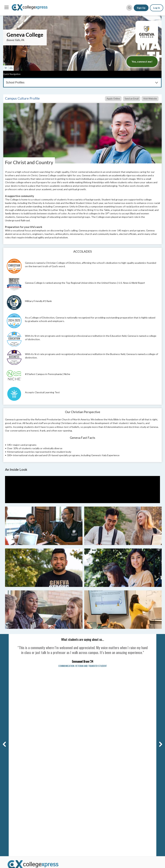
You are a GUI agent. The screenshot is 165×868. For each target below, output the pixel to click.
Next (158, 636)
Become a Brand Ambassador (23, 794)
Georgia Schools (95, 809)
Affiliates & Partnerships (21, 790)
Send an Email (132, 99)
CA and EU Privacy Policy (46, 726)
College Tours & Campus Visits (139, 777)
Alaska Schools (94, 770)
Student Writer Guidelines (22, 804)
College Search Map (57, 774)
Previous (4, 636)
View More (91, 823)
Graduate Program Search (61, 803)
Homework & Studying (138, 806)
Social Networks (16, 785)
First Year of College (137, 815)
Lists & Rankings (56, 789)
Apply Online (113, 99)
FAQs (10, 775)
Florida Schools (94, 804)
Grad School (53, 798)
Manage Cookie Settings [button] (89, 726)
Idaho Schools (94, 818)
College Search (55, 769)
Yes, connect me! (142, 62)
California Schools (96, 785)
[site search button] (129, 8)
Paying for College (136, 793)
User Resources (55, 827)
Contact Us (13, 766)
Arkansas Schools (96, 780)
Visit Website (150, 99)
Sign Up (141, 8)
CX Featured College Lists (61, 793)
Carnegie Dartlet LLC (33, 724)
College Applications (137, 766)
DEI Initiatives (15, 780)
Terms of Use (13, 726)
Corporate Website (18, 809)
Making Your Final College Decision (140, 800)
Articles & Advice (56, 784)
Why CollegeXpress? (18, 770)
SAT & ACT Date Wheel (59, 817)
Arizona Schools (95, 775)
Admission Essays (135, 770)
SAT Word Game (55, 812)
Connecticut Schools (97, 794)
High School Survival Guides (141, 811)
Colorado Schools (96, 790)
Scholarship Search (57, 779)
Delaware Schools (96, 799)
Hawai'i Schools (95, 814)
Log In (157, 8)
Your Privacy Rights (68, 726)
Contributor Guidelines (20, 799)
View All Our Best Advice (139, 820)
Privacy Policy (27, 726)
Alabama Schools (95, 766)
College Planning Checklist (61, 808)
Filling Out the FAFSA (137, 788)
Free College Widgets (59, 822)
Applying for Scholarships (140, 784)
